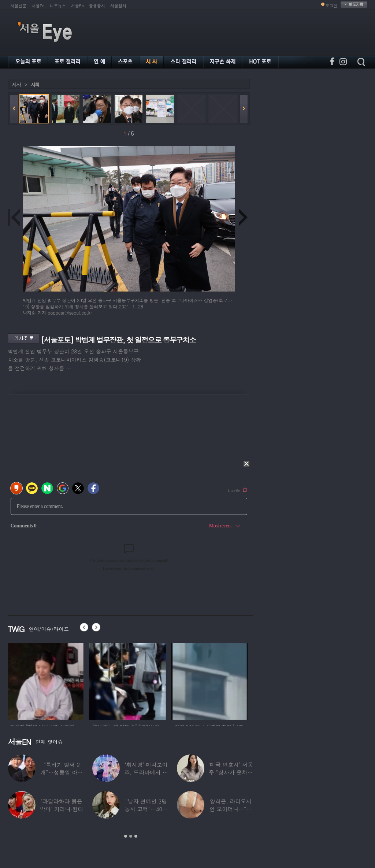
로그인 (332, 6)
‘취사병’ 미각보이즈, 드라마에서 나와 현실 (146, 772)
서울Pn (38, 6)
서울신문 (19, 6)
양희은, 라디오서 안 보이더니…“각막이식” (231, 809)
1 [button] (126, 836)
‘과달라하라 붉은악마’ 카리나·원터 (62, 805)
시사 (16, 84)
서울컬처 (118, 6)
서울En (77, 6)
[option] (47, 680)
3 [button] (136, 836)
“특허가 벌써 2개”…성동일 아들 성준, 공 (62, 772)
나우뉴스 (58, 6)
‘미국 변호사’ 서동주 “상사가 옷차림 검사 (231, 772)
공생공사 (97, 6)
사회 (35, 84)
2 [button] (131, 836)
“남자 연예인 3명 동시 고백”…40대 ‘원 (146, 809)
